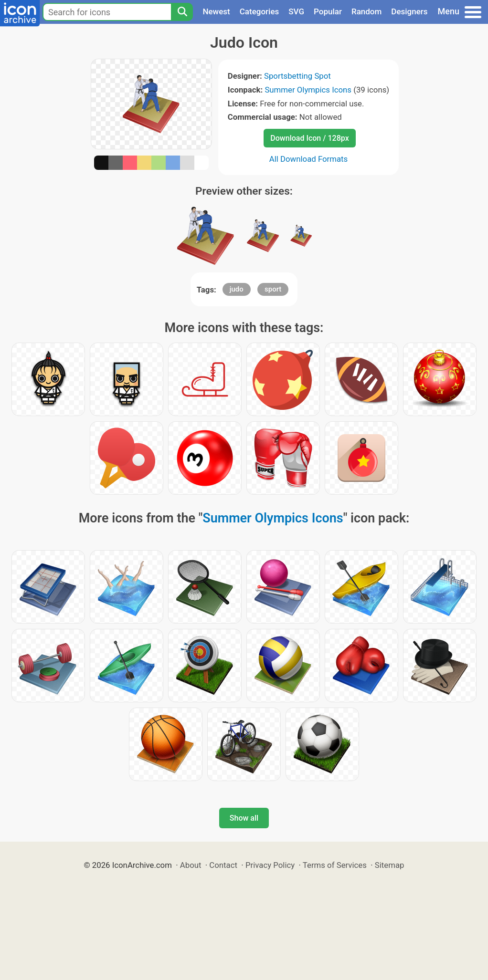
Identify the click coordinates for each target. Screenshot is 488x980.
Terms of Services (335, 865)
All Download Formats (309, 159)
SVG (296, 11)
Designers (409, 11)
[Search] (182, 12)
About (191, 865)
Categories (260, 11)
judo (237, 289)
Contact (223, 865)
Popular (328, 11)
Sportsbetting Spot (297, 76)
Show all (244, 818)
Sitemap (390, 865)
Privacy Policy (270, 865)
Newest (216, 11)
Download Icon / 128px (309, 138)
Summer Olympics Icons (308, 90)
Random (366, 11)
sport (273, 289)
